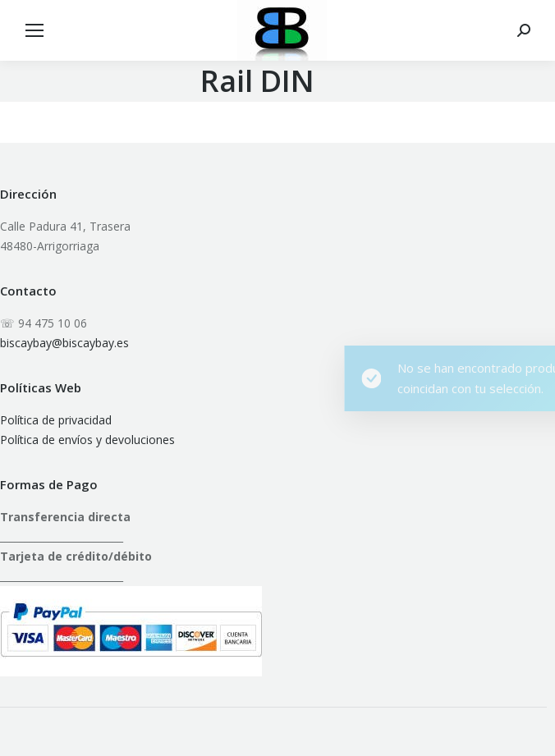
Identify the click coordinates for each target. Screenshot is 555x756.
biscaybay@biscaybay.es (64, 343)
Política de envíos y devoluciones (87, 440)
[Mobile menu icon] (34, 30)
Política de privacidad (56, 420)
